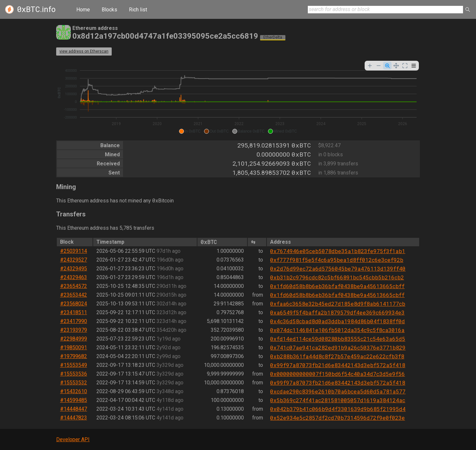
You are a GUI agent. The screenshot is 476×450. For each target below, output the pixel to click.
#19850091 (74, 347)
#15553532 (74, 383)
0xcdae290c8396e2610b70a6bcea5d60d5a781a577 (338, 391)
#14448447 (74, 409)
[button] (190, 131)
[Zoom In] (370, 66)
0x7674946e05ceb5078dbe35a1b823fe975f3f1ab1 (338, 251)
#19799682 (74, 356)
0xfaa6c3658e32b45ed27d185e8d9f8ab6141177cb (338, 304)
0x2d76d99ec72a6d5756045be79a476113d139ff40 (338, 269)
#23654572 (74, 286)
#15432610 (74, 391)
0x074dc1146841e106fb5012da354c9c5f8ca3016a (337, 330)
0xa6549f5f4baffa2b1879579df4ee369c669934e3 (337, 312)
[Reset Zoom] (405, 66)
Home (83, 10)
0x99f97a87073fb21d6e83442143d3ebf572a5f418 (338, 365)
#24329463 (74, 277)
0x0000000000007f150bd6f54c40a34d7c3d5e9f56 (338, 374)
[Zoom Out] (379, 66)
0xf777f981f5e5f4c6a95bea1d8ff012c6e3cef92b (337, 260)
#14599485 (74, 400)
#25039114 (74, 251)
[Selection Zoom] (387, 66)
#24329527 (74, 260)
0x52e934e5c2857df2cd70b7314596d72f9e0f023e (338, 418)
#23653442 (74, 295)
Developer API (73, 439)
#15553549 (74, 365)
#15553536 (74, 374)
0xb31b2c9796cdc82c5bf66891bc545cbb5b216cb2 (337, 277)
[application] (238, 98)
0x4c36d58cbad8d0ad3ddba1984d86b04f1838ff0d (338, 321)
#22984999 (74, 339)
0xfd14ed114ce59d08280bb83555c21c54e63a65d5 (338, 339)
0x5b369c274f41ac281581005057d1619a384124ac (338, 400)
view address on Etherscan (84, 51)
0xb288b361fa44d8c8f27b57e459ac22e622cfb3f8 (337, 356)
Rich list (138, 10)
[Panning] (396, 66)
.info (36, 9)
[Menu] (414, 66)
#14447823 (74, 418)
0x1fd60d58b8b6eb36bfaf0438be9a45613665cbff (337, 286)
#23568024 (74, 304)
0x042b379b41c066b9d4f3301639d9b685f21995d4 (338, 409)
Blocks (109, 10)
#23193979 (74, 330)
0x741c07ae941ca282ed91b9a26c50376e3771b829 (338, 347)
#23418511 (74, 312)
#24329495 (74, 269)
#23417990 (74, 321)
